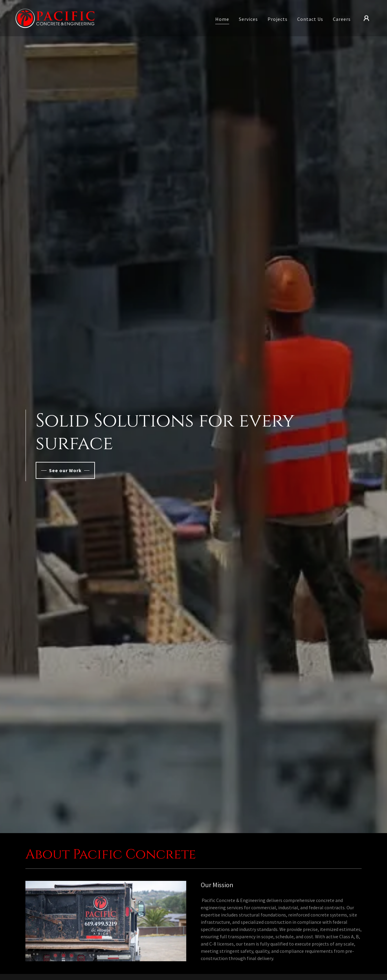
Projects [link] (278, 19)
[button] (366, 18)
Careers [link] (342, 19)
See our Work (65, 470)
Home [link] (222, 19)
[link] (55, 18)
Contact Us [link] (310, 19)
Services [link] (248, 19)
